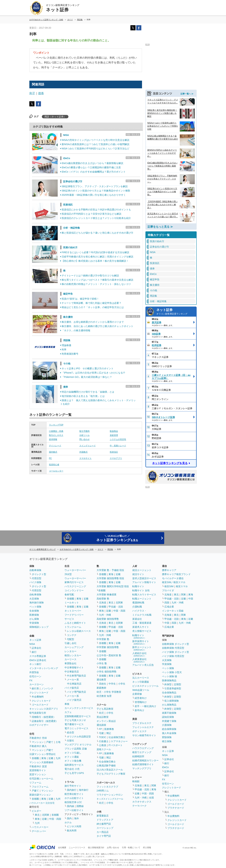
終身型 (168, 684)
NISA (66, 135)
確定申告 (68, 294)
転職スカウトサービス (144, 595)
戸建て (50, 742)
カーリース (70, 659)
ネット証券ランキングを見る (170, 463)
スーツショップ (105, 828)
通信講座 (101, 725)
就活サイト (138, 574)
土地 (58, 742)
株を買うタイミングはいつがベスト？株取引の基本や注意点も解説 (97, 280)
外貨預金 (34, 672)
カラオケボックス (142, 802)
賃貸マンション (38, 774)
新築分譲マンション (40, 795)
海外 (76, 818)
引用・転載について (131, 848)
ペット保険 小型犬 (172, 672)
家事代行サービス (74, 582)
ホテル (68, 822)
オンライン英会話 (106, 721)
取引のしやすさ (56, 435)
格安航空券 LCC (73, 802)
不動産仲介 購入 (38, 746)
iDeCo (67, 158)
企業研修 (137, 694)
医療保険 (34, 615)
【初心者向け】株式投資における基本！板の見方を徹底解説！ (95, 261)
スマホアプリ (116, 458)
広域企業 (169, 607)
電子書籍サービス (74, 724)
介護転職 (137, 607)
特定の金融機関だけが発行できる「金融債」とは (88, 392)
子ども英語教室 (105, 709)
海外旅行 (84, 790)
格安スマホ (182, 586)
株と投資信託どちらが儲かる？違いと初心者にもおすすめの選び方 (97, 233)
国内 (69, 818)
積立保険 (167, 741)
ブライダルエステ (142, 723)
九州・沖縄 (105, 615)
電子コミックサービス (76, 728)
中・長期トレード (118, 446)
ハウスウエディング (143, 748)
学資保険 (34, 623)
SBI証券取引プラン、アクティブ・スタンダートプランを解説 (95, 186)
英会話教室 (103, 717)
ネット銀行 (35, 664)
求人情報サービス (142, 631)
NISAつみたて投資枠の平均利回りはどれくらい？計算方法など (96, 149)
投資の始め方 (70, 247)
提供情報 (53, 439)
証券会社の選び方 (73, 181)
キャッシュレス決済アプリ (44, 709)
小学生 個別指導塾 (107, 672)
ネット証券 (175, 312)
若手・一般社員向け (145, 706)
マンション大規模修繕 (41, 762)
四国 (167, 603)
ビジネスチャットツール (145, 686)
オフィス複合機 (73, 761)
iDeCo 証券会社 (38, 660)
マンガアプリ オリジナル (78, 745)
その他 (67, 363)
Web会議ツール (141, 690)
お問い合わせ (113, 848)
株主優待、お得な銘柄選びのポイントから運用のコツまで (93, 322)
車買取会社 (70, 663)
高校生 (103, 684)
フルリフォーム (40, 787)
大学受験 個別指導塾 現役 (110, 578)
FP (101, 729)
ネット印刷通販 (141, 682)
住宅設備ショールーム (41, 778)
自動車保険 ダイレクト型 (175, 644)
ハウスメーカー (40, 827)
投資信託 (68, 205)
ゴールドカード (40, 705)
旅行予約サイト (73, 786)
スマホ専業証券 (38, 656)
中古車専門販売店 (76, 676)
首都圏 (35, 758)
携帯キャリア (169, 570)
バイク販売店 (72, 688)
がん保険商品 (169, 705)
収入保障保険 (172, 701)
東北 (37, 815)
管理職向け (141, 702)
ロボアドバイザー (39, 725)
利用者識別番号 (70, 354)
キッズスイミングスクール (110, 799)
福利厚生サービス (74, 765)
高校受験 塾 (103, 599)
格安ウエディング (142, 752)
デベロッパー (39, 831)
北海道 (103, 603)
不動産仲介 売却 (38, 738)
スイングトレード (88, 446)
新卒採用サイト (141, 642)
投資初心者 (54, 465)
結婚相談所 (138, 756)
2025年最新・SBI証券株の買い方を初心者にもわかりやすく (94, 195)
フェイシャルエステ (143, 727)
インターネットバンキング (44, 668)
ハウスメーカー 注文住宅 (42, 803)
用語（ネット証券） (55, 117)
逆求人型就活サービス (144, 578)
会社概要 (62, 848)
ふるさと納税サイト (75, 623)
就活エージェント (142, 570)
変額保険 (167, 737)
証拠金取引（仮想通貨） (45, 721)
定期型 (178, 684)
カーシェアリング (74, 647)
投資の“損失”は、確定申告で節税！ (80, 299)
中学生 (112, 684)
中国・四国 (55, 819)
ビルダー (37, 811)
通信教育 (101, 680)
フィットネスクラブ (107, 787)
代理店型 (37, 578)
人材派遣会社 (139, 660)
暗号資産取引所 (38, 713)
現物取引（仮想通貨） (44, 717)
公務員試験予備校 (106, 766)
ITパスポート (116, 745)
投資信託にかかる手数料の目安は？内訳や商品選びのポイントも (96, 210)
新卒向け (139, 710)
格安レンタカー (73, 655)
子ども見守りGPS (74, 773)
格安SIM (169, 586)
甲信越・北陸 (116, 607)
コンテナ (72, 635)
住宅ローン (35, 676)
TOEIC (103, 737)
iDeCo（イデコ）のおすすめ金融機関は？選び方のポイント (94, 172)
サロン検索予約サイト (144, 735)
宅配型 (70, 639)
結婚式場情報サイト (143, 764)
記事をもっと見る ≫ (160, 227)
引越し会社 (70, 643)
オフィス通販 (72, 757)
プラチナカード (176, 808)
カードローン (37, 684)
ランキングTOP (56, 425)
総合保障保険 (169, 729)
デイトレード (55, 446)
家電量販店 (103, 816)
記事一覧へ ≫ (187, 94)
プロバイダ (168, 590)
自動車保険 (35, 570)
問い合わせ (84, 439)
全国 (151, 798)
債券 (41, 93)
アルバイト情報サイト (144, 582)
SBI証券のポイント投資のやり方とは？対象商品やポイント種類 (96, 191)
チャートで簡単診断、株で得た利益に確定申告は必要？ (91, 303)
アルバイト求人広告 (143, 665)
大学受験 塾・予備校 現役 (110, 570)
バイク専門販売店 (76, 692)
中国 (191, 599)
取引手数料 (84, 431)
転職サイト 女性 (141, 590)
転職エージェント (142, 599)
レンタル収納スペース (79, 631)
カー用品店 (103, 832)
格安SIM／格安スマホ (174, 582)
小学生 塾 (102, 663)
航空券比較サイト (74, 794)
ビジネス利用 (74, 826)
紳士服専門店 (104, 824)
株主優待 (68, 317)
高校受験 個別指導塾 (108, 619)
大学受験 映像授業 (107, 595)
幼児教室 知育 (104, 696)
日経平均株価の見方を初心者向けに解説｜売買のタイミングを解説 (97, 257)
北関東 (46, 815)
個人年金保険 (169, 733)
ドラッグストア (105, 820)
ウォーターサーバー (75, 570)
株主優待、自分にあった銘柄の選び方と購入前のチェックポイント (97, 326)
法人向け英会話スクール (110, 770)
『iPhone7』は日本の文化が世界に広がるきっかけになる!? (93, 373)
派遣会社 (137, 619)
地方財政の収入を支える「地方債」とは (83, 396)
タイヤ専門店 (104, 836)
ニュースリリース (77, 848)
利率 (64, 350)
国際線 (80, 806)
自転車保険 (35, 595)
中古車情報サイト (74, 667)
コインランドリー (74, 590)
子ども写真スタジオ (75, 720)
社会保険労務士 (117, 737)
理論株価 (66, 345)
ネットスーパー (73, 611)
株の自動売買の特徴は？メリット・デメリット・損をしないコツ (96, 284)
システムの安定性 (118, 439)
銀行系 (35, 688)
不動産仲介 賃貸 (38, 766)
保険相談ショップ (39, 627)
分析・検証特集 (72, 228)
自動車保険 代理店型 (173, 648)
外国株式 (83, 452)
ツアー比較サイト (74, 810)
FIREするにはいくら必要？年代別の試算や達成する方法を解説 (95, 252)
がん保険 (34, 619)
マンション (38, 742)
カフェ (68, 712)
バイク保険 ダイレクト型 (175, 652)
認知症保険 (168, 717)
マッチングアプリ (142, 768)
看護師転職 (138, 603)
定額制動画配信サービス (78, 716)
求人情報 (147, 848)
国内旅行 (72, 790)
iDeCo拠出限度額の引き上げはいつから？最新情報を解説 (92, 163)
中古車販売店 (72, 672)
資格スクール (104, 749)
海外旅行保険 (37, 603)
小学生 (122, 684)
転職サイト (138, 586)
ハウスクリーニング (75, 586)
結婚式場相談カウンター (145, 760)
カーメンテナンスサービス (79, 708)
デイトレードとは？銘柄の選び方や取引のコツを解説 (90, 276)
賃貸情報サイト (38, 770)
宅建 (101, 733)
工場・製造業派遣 (142, 623)
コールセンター (56, 471)
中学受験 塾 (103, 639)
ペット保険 (35, 607)
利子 (32, 93)
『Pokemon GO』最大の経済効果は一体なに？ (87, 377)
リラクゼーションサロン (110, 795)
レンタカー (70, 651)
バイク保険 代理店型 (173, 656)
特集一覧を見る (133, 135)
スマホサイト (86, 458)
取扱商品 (114, 431)
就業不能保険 (169, 713)
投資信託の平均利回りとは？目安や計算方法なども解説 (91, 214)
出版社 (70, 740)
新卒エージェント (142, 648)
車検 (67, 704)
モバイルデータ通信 (173, 578)
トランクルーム (73, 627)
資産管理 (114, 435)
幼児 (101, 713)
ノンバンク (47, 688)
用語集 (67, 340)
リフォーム (35, 783)
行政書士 (104, 741)
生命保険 (34, 611)
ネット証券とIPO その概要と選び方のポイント (88, 368)
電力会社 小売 (72, 769)
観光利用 (72, 830)
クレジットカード (39, 693)
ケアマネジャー (119, 741)
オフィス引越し (73, 753)
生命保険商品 (169, 693)
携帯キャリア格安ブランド (176, 574)
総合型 (70, 732)
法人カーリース (141, 678)
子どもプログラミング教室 (111, 774)
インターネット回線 (173, 611)
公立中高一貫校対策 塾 (109, 655)
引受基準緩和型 (173, 688)
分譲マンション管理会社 (43, 754)
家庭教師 (101, 688)
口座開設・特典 (56, 431)
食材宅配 (69, 595)
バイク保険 (35, 582)
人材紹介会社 (139, 654)
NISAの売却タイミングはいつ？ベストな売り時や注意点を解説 (96, 140)
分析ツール (84, 435)
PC (50, 458)
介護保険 (167, 725)
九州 (58, 758)
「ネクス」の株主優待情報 (76, 330)
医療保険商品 (169, 680)
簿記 (109, 733)
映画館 (136, 781)
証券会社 (37, 648)
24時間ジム (103, 791)
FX (31, 680)
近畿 (51, 758)
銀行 (34, 652)
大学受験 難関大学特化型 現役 (113, 586)
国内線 (70, 806)
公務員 (103, 745)
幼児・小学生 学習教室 (109, 692)
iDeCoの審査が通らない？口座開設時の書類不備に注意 (91, 167)
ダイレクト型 (39, 574)
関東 (154, 785)
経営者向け (141, 698)
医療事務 (109, 729)
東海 (44, 758)
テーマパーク (139, 806)
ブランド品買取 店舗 (76, 749)
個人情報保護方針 (96, 848)
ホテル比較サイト (74, 798)
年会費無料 (38, 697)
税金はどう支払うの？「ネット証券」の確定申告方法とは (93, 307)
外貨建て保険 (169, 721)
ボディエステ (139, 731)
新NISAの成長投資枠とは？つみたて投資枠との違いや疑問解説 (96, 144)
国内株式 (53, 452)
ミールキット (72, 603)
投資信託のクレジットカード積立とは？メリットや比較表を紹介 (96, 218)
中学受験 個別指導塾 (108, 647)
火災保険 (34, 599)
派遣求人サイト (141, 627)
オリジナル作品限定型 (79, 737)
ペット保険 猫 (169, 676)
